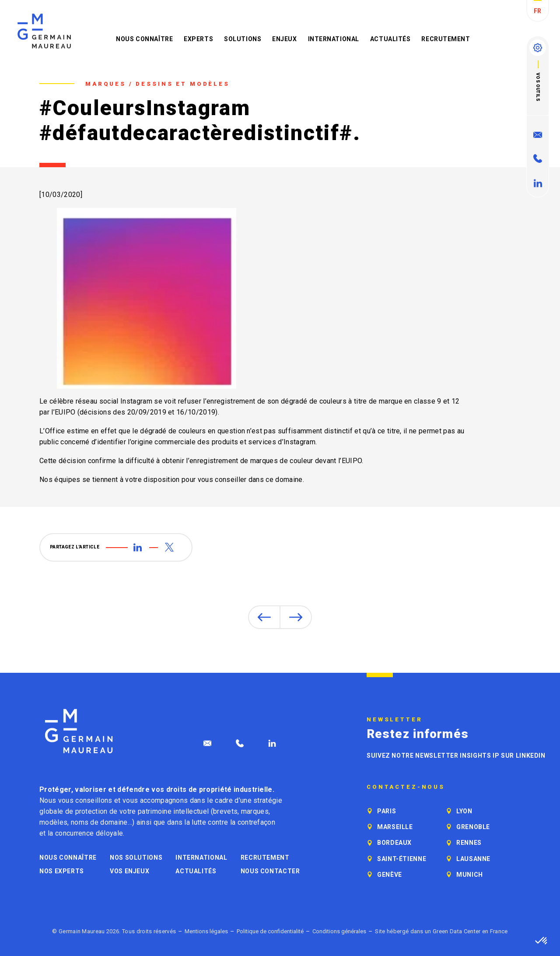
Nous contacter (270, 871)
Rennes (469, 843)
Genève (390, 875)
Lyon (464, 811)
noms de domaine (99, 822)
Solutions (243, 39)
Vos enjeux (129, 871)
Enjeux (284, 39)
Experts (198, 39)
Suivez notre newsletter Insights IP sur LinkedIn (456, 756)
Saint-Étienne (402, 859)
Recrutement (446, 39)
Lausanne (473, 859)
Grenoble (473, 827)
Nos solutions (136, 858)
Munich (470, 875)
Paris (387, 811)
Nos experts (62, 871)
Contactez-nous (406, 787)
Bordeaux (394, 843)
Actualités (390, 39)
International (334, 39)
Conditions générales (339, 931)
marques (255, 811)
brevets (225, 811)
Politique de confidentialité (270, 931)
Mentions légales (206, 931)
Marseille (395, 827)
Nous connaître (144, 39)
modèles (53, 822)
